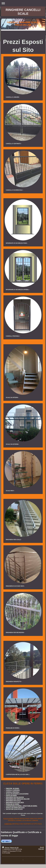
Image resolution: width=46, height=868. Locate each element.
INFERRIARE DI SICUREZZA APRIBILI (17, 290)
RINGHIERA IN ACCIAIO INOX (15, 586)
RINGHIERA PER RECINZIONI (15, 632)
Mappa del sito (14, 848)
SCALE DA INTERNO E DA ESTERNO (17, 794)
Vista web (41, 849)
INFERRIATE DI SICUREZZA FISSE (16, 243)
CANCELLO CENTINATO (13, 144)
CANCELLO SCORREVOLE (14, 190)
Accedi (42, 847)
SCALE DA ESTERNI (12, 444)
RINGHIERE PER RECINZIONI (15, 797)
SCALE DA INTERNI (12, 397)
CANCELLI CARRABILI (13, 790)
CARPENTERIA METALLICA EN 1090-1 (18, 774)
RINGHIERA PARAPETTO (14, 682)
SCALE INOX (10, 491)
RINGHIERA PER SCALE (13, 540)
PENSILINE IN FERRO (13, 728)
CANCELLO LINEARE (12, 97)
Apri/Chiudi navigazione (23, 3)
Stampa (6, 848)
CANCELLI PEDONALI (13, 336)
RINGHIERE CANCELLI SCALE (23, 12)
